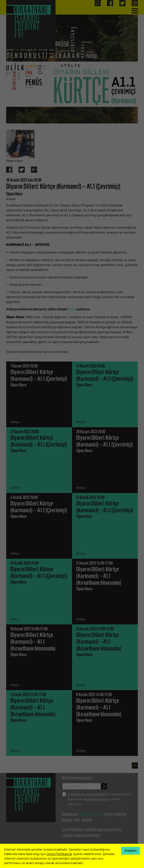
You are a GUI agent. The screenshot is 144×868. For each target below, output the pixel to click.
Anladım (131, 851)
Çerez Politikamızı (59, 854)
